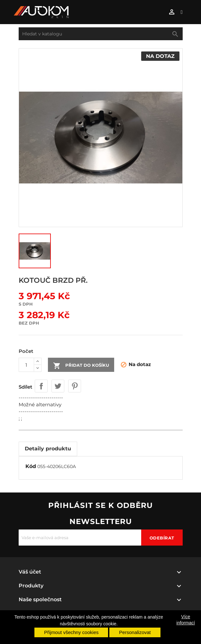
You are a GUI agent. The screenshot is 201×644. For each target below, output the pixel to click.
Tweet (58, 386)
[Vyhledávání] (101, 34)
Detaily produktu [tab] (48, 449)
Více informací (186, 620)
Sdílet (41, 386)
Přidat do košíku (81, 366)
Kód (31, 466)
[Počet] (26, 365)
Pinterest (75, 386)
